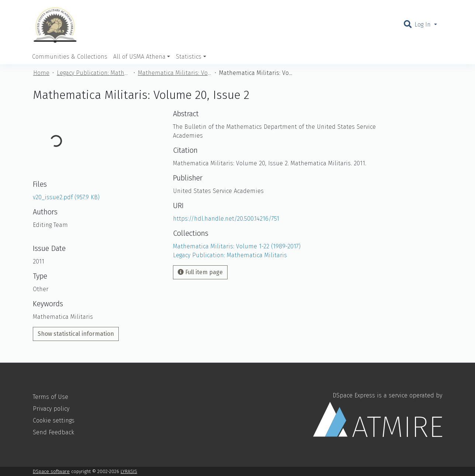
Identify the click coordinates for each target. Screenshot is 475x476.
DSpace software (51, 471)
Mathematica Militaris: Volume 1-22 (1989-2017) (175, 73)
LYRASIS (129, 471)
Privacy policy (51, 409)
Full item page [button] (200, 272)
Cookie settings (54, 420)
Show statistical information (76, 334)
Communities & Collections (70, 57)
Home (41, 73)
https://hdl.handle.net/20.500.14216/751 (226, 219)
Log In (424, 25)
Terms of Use (51, 397)
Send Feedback (53, 432)
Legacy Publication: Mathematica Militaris (94, 73)
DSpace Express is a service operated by (378, 414)
